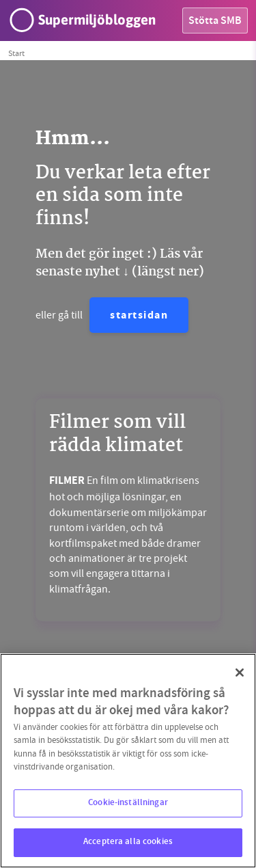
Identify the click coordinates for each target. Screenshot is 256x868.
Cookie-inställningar (128, 803)
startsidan (139, 316)
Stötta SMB (215, 22)
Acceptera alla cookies (128, 842)
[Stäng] (240, 673)
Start (16, 53)
